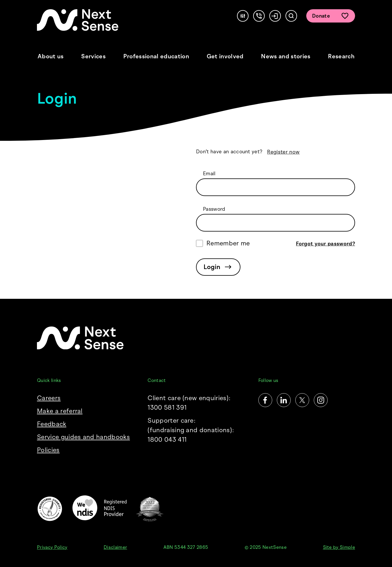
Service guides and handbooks (83, 437)
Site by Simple (339, 547)
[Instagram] (321, 400)
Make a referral (60, 411)
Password (214, 209)
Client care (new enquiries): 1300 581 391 (189, 403)
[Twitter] (302, 400)
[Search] (291, 16)
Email (209, 174)
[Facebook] (265, 400)
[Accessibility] (243, 16)
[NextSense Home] (78, 20)
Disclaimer (115, 547)
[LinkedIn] (284, 400)
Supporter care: (196, 430)
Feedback (52, 424)
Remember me (228, 243)
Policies (48, 450)
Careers (49, 398)
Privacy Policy (52, 547)
